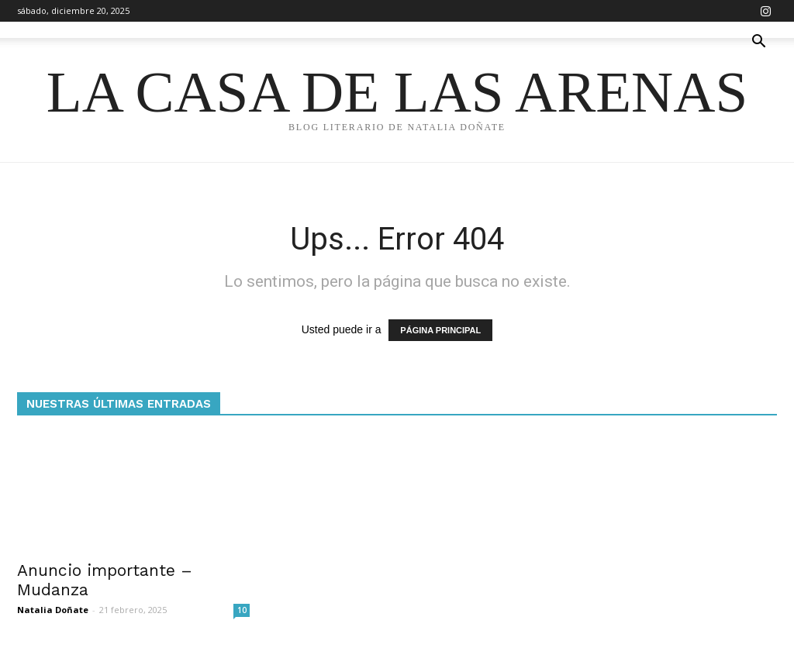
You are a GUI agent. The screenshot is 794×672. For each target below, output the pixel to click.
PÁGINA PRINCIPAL (440, 330)
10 (242, 610)
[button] (758, 43)
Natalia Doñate (53, 610)
